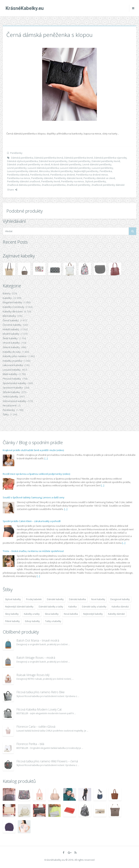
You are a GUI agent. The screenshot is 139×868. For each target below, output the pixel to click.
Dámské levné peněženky (53, 161)
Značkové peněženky (78, 185)
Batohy (7, 293)
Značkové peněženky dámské (108, 185)
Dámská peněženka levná (49, 158)
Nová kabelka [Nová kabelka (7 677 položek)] (71, 614)
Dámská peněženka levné (79, 158)
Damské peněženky (80, 161)
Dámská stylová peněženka (22, 161)
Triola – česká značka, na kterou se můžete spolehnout (33, 551)
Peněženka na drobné (63, 175)
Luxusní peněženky (102, 168)
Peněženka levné (40, 175)
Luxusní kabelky (12, 370)
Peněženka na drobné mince (92, 175)
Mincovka (44, 171)
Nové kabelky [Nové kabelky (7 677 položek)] (98, 599)
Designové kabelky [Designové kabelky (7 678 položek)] (120, 599)
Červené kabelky (12, 325)
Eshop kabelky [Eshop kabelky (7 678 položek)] (32, 621)
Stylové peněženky (95, 181)
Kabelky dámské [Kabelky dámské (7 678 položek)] (116, 614)
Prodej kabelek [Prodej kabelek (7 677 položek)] (34, 599)
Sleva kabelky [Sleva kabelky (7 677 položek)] (52, 614)
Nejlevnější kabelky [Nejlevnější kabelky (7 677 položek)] (93, 614)
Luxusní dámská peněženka (43, 168)
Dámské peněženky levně (106, 161)
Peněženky (16, 153)
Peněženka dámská (18, 175)
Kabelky (7, 298)
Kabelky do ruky (12, 352)
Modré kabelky (11, 334)
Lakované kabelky (13, 365)
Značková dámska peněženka (24, 185)
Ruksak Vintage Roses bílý (33, 675)
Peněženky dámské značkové (24, 181)
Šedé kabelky (10, 338)
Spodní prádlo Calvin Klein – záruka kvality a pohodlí (32, 521)
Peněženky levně (51, 181)
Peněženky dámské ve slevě (99, 178)
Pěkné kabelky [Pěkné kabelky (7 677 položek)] (12, 621)
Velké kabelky (10, 397)
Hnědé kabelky (11, 329)
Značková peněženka (54, 185)
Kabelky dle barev (13, 311)
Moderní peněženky (62, 171)
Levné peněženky (17, 168)
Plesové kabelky (12, 379)
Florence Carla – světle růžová (36, 727)
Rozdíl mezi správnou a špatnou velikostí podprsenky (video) (36, 474)
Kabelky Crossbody (13, 307)
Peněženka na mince (19, 178)
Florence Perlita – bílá (30, 744)
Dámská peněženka (22, 158)
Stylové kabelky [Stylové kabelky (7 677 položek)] (13, 599)
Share (12, 190)
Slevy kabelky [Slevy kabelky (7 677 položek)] (12, 614)
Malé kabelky (10, 374)
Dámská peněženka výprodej (110, 158)
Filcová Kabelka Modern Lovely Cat (39, 709)
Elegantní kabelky (12, 302)
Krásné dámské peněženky (66, 164)
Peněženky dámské (42, 178)
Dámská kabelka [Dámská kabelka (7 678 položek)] (77, 599)
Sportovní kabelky (13, 388)
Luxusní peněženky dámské (23, 171)
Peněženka (106, 171)
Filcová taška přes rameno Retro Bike (40, 692)
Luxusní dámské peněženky (75, 168)
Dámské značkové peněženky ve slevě (29, 164)
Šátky (6, 414)
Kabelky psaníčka (12, 361)
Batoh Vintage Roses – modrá (36, 658)
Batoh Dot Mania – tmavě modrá (38, 640)
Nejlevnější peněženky (86, 171)
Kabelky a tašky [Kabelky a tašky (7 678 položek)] (32, 614)
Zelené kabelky (11, 347)
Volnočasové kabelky (15, 401)
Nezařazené (10, 405)
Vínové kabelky (11, 343)
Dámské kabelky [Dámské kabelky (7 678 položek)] (55, 599)
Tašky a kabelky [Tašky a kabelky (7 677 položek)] (53, 621)
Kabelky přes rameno (15, 356)
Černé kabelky (11, 320)
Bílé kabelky (9, 316)
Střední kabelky (11, 392)
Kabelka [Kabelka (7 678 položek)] (73, 607)
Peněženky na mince (73, 181)
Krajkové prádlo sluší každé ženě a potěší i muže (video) (33, 450)
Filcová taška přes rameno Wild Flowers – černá (47, 761)
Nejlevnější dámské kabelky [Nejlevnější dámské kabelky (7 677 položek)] (19, 607)
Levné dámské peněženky (97, 164)
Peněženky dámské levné (68, 178)
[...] (46, 458)
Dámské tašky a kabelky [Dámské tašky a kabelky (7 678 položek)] (94, 607)
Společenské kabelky (15, 383)
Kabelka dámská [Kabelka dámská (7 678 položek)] (120, 607)
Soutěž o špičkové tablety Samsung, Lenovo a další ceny (34, 497)
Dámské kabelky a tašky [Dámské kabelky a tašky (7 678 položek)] (51, 607)
